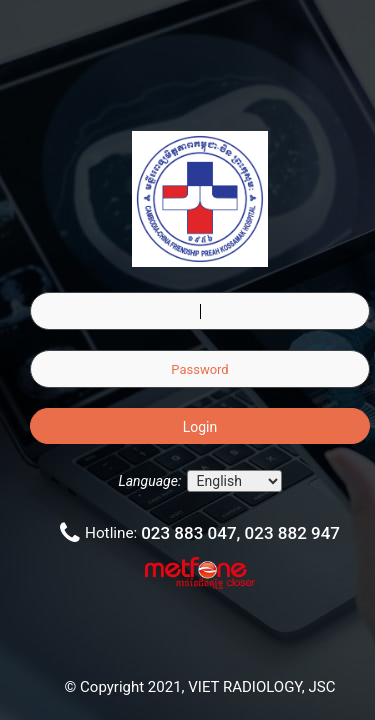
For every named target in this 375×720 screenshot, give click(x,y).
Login (200, 427)
